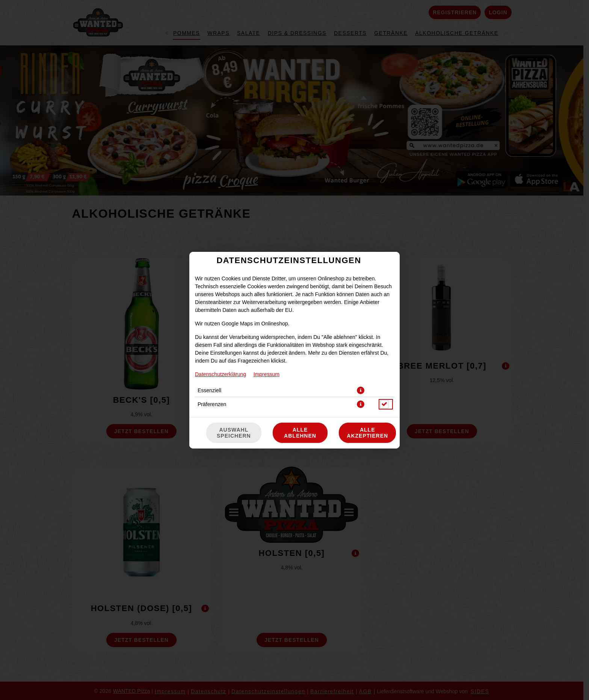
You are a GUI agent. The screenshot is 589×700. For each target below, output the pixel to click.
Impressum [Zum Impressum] (267, 374)
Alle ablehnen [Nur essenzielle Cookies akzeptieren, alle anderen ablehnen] (300, 433)
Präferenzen (212, 404)
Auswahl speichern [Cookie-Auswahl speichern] (234, 433)
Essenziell (209, 390)
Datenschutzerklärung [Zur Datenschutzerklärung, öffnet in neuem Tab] (220, 374)
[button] (361, 390)
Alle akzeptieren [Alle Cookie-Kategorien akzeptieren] (367, 433)
